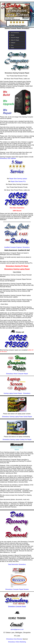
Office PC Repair (15, 40)
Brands (13, 35)
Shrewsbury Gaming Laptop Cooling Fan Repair (17, 439)
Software (13, 43)
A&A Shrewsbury (15, 33)
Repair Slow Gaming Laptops (18, 179)
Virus (12, 45)
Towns (12, 48)
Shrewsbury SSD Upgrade (8, 158)
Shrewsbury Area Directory (14, 639)
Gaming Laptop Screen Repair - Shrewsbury (17, 393)
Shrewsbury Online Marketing (17, 642)
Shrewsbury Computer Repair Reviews (17, 589)
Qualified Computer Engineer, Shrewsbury (17, 247)
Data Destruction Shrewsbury (17, 564)
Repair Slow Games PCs (18, 181)
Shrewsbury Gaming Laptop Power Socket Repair (17, 417)
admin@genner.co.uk (17, 629)
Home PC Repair (15, 38)
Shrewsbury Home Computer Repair (17, 374)
